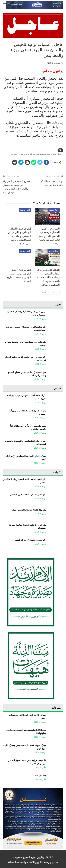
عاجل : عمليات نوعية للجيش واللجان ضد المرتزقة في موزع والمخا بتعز (36, 154)
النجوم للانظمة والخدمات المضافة (25, 862)
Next (46, 292)
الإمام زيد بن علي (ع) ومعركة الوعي (31, 540)
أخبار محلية (54, 210)
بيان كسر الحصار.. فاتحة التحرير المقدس (28, 495)
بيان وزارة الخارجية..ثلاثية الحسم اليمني (29, 510)
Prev (55, 292)
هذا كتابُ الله (40, 776)
